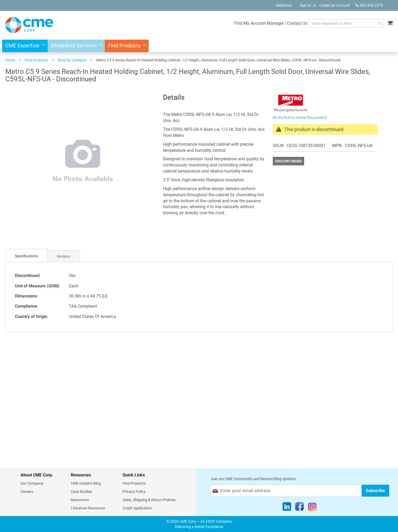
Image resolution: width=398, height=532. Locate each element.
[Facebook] (299, 508)
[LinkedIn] (287, 508)
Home (10, 60)
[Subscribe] (375, 491)
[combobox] (346, 23)
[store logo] (29, 25)
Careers (27, 492)
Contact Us (297, 23)
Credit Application (137, 508)
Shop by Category (72, 60)
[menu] (199, 46)
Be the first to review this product (300, 118)
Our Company (32, 483)
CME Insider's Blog (86, 483)
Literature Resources (88, 508)
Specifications (26, 256)
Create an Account (335, 5)
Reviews (64, 256)
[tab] (26, 256)
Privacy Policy (134, 492)
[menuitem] (24, 46)
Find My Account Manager (259, 23)
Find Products (36, 60)
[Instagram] (312, 508)
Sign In (305, 5)
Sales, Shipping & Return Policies (149, 500)
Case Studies (81, 492)
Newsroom (80, 500)
